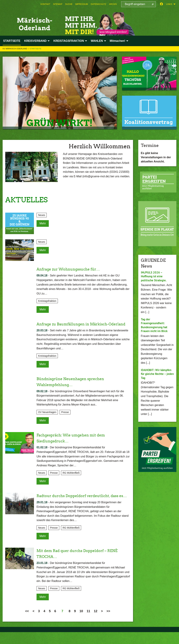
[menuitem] (45, 4)
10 (81, 623)
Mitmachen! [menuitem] (118, 41)
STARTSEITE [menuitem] (12, 41)
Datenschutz (98, 4)
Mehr (43, 223)
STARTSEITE (36, 49)
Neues (42, 215)
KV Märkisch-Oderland (15, 49)
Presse (65, 418)
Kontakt (45, 4)
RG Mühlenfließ (71, 479)
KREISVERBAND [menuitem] (35, 41)
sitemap (58, 4)
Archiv (113, 4)
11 (88, 623)
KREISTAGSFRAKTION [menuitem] (69, 41)
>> (108, 623)
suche (69, 4)
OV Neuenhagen (47, 418)
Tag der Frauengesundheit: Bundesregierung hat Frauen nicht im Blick (155, 325)
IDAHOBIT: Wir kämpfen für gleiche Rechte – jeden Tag (157, 374)
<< (27, 623)
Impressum (82, 4)
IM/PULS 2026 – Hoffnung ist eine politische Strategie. (154, 276)
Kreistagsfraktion (47, 301)
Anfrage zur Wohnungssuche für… (73, 269)
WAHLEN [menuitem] (97, 41)
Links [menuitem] (169, 4)
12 (96, 623)
